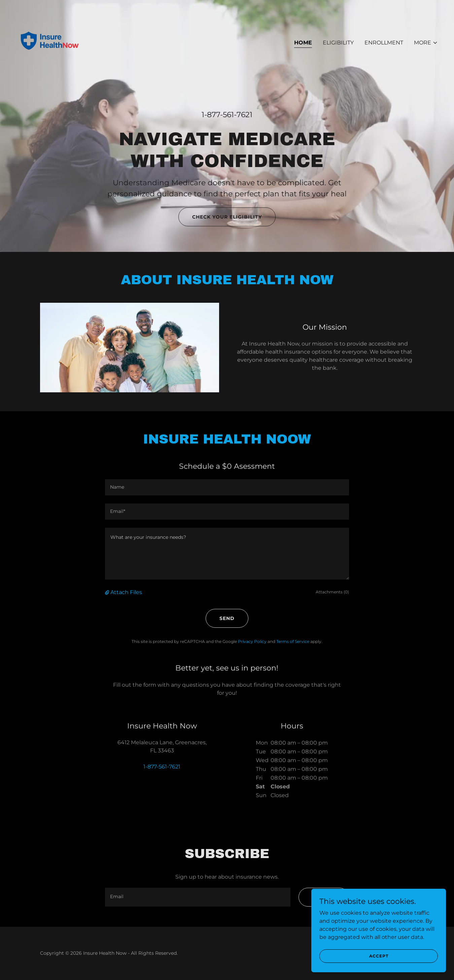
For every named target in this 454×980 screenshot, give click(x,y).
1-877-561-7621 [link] (227, 115)
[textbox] (227, 487)
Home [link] (303, 43)
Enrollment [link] (384, 43)
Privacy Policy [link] (252, 641)
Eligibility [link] (338, 43)
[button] (426, 43)
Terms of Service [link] (293, 641)
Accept (379, 956)
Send (227, 618)
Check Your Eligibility (227, 217)
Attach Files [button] (126, 592)
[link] (50, 41)
